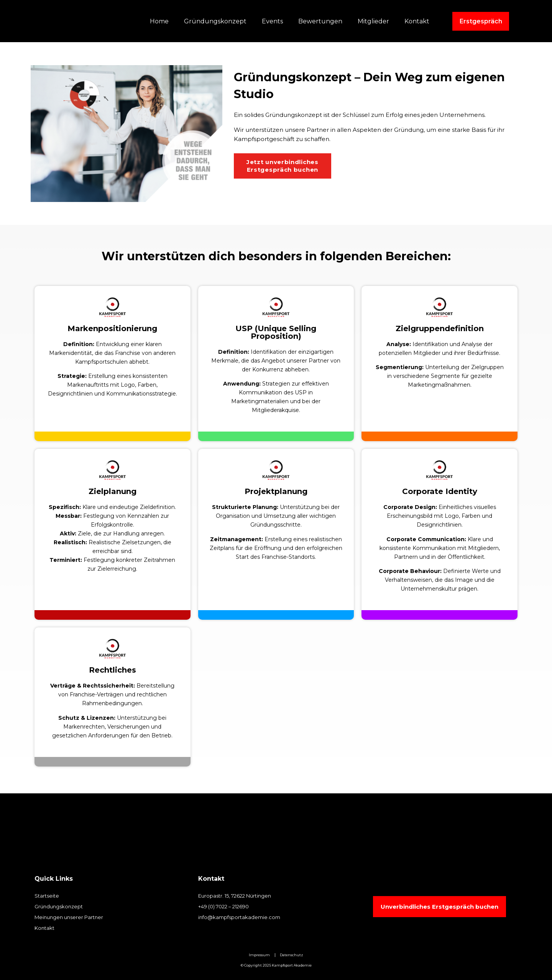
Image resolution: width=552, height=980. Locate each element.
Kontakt (417, 21)
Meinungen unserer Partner (69, 917)
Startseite (47, 896)
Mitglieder (373, 21)
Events (272, 21)
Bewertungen (320, 21)
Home (159, 21)
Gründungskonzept (215, 21)
